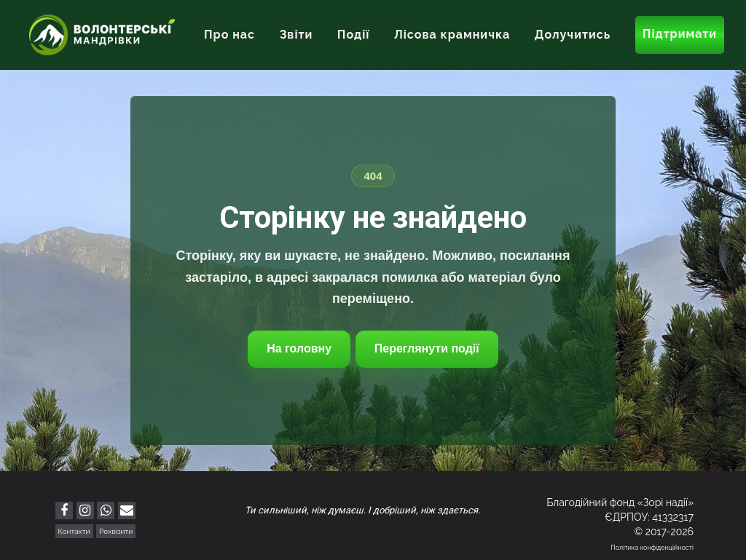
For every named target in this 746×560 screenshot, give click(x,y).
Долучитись (573, 35)
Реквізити (116, 531)
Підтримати (680, 34)
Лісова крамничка (452, 35)
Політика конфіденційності (652, 548)
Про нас (229, 35)
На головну (299, 348)
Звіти (297, 35)
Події (354, 35)
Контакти (74, 531)
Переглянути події (427, 348)
